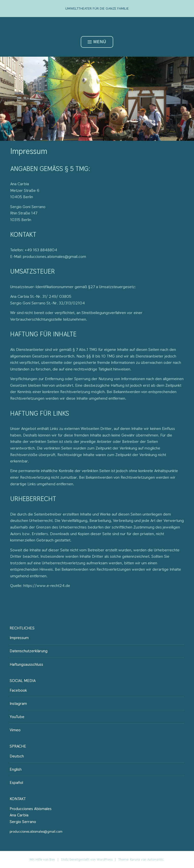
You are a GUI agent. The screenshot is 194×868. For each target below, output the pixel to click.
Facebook (18, 690)
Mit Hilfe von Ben (42, 859)
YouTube (17, 717)
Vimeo (15, 730)
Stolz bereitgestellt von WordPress (87, 859)
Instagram (18, 703)
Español (16, 782)
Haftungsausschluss (26, 664)
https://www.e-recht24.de (47, 586)
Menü (97, 42)
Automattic (155, 859)
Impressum (19, 638)
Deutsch (17, 756)
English (16, 769)
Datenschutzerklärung (29, 651)
